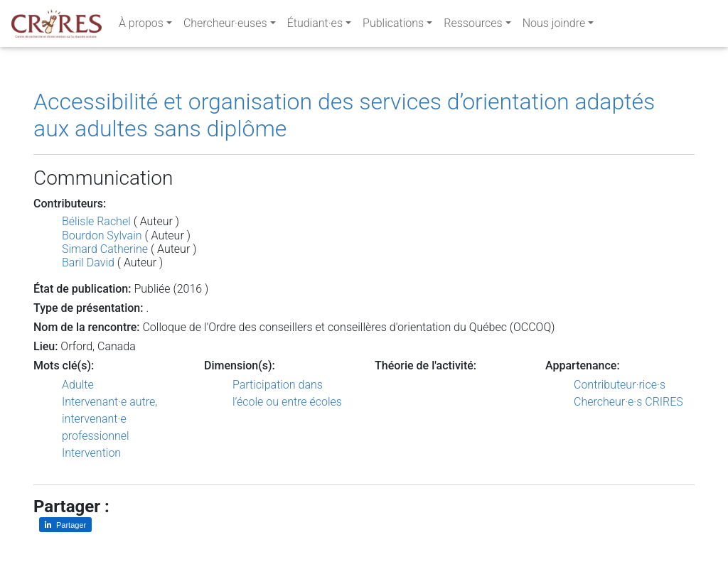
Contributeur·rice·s (620, 385)
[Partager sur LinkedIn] (65, 525)
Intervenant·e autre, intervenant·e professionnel (109, 419)
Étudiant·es (315, 26)
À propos (141, 26)
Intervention (91, 453)
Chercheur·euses (225, 26)
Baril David (88, 262)
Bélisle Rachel (96, 221)
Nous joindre (554, 26)
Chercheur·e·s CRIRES (628, 402)
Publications (393, 26)
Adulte (78, 385)
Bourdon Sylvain (102, 235)
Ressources (473, 26)
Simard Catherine (105, 249)
